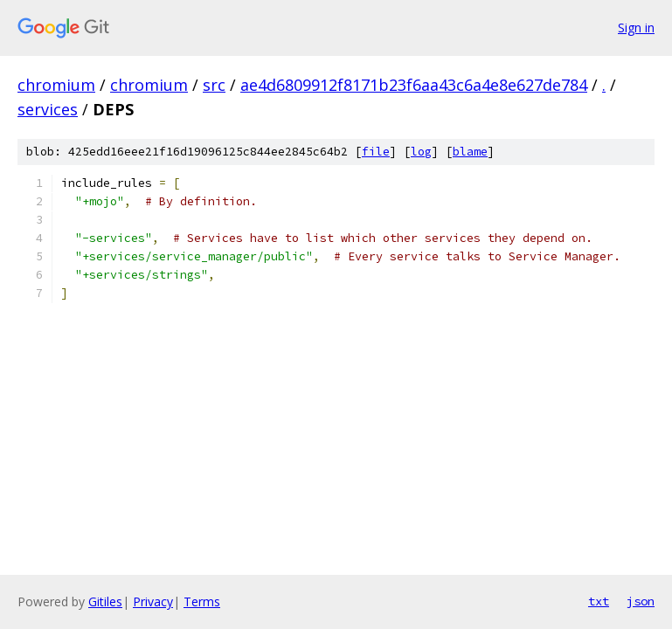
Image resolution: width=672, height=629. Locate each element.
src (214, 85)
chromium (56, 85)
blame (470, 152)
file (376, 152)
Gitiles (105, 601)
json (641, 601)
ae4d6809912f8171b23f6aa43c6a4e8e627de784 (414, 85)
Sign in (636, 28)
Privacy (153, 601)
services (48, 109)
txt (599, 601)
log (421, 152)
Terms (202, 601)
